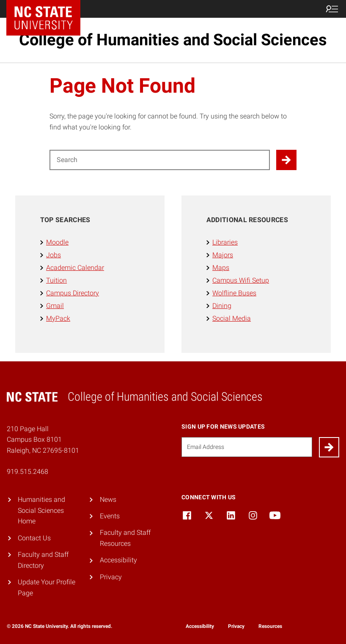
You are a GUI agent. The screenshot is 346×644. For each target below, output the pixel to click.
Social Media (232, 318)
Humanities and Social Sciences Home (41, 511)
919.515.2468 (27, 472)
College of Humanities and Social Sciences (173, 40)
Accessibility (118, 560)
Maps (221, 268)
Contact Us (34, 538)
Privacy (111, 577)
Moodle (57, 242)
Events (110, 516)
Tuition (56, 280)
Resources (270, 626)
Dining (222, 306)
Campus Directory (73, 293)
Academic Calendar (75, 268)
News (108, 500)
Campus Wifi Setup (241, 280)
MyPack (58, 318)
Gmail (55, 306)
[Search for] (160, 160)
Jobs (54, 255)
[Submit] (329, 447)
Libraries (225, 242)
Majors (223, 255)
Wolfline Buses (234, 293)
